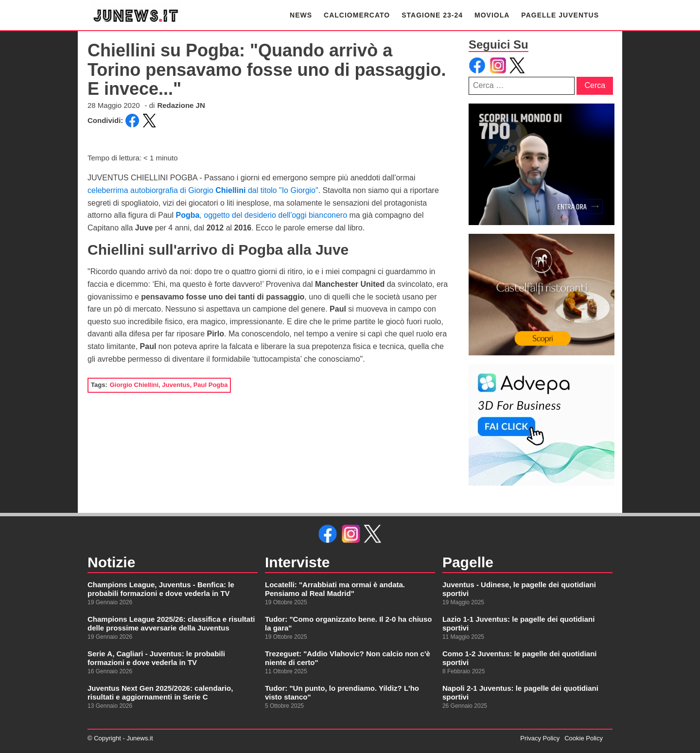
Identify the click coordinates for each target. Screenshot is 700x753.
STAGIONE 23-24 (432, 15)
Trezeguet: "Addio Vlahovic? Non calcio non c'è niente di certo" (348, 658)
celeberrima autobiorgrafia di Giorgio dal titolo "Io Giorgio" (203, 190)
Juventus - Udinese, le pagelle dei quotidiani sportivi (519, 589)
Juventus (176, 385)
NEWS (301, 15)
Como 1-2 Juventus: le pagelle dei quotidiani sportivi (520, 658)
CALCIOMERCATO (357, 15)
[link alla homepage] (136, 15)
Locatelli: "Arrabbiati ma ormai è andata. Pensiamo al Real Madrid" (335, 589)
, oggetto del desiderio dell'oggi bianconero (261, 215)
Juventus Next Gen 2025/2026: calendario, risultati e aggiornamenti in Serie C (160, 692)
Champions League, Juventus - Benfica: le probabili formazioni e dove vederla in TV (161, 589)
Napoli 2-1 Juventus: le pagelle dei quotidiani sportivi (520, 692)
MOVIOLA (492, 15)
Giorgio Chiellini (134, 385)
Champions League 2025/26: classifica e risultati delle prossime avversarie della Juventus (171, 623)
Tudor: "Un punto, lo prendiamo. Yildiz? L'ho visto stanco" (342, 692)
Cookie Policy (584, 738)
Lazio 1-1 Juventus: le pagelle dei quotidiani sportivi (518, 623)
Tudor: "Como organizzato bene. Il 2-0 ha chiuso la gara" (349, 623)
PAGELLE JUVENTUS (560, 15)
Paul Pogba (211, 385)
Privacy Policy (540, 738)
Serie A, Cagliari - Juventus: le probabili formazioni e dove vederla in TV (156, 658)
